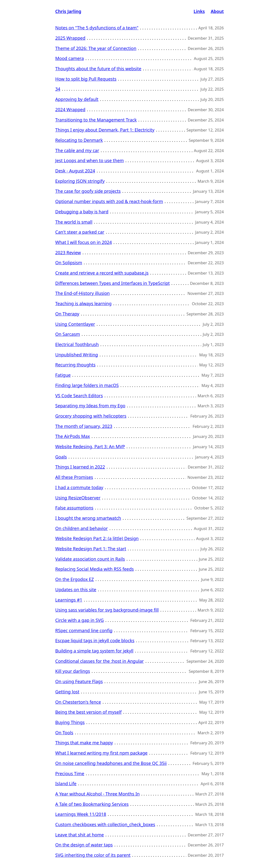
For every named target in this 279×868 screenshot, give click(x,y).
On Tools (64, 733)
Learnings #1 (69, 600)
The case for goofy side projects (88, 191)
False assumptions (74, 508)
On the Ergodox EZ (75, 579)
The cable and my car (77, 150)
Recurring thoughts (75, 365)
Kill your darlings (73, 671)
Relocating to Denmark (79, 140)
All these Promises (74, 477)
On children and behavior (82, 528)
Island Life (66, 784)
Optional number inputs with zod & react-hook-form (109, 201)
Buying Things (70, 722)
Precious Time (70, 773)
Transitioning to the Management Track (96, 120)
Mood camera (70, 58)
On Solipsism (69, 263)
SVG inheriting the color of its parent (93, 855)
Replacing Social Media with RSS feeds (95, 569)
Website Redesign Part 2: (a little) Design (97, 538)
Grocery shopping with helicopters (91, 416)
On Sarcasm (68, 334)
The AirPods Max (73, 436)
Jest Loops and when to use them (90, 160)
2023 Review (68, 253)
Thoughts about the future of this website (98, 69)
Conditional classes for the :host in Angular (100, 661)
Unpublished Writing (77, 355)
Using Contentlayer (75, 324)
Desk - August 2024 (75, 171)
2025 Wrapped (70, 38)
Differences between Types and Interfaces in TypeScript (113, 283)
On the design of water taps (84, 845)
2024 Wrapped (70, 109)
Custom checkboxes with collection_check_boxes (105, 824)
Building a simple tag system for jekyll (94, 651)
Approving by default (77, 99)
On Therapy (67, 314)
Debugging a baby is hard (82, 212)
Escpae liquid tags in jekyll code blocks (95, 640)
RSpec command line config (84, 630)
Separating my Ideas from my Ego (90, 406)
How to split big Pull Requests (86, 79)
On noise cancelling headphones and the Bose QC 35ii (111, 763)
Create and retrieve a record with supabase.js (102, 273)
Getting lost (67, 692)
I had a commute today (79, 487)
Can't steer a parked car (80, 232)
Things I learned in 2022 (80, 467)
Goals (61, 457)
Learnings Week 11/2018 (81, 814)
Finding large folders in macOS (87, 385)
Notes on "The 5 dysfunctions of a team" (97, 28)
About (217, 11)
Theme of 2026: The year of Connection (96, 48)
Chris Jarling (68, 11)
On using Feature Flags (79, 681)
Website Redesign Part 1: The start (91, 549)
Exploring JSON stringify (80, 181)
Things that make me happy (84, 743)
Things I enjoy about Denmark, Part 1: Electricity (105, 130)
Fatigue (63, 375)
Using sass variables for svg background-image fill (107, 610)
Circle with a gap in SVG (80, 620)
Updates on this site (76, 590)
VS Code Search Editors (79, 396)
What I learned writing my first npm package (102, 753)
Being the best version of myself (89, 712)
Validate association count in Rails (90, 559)
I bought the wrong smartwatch (88, 518)
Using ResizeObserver (78, 498)
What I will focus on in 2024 (84, 242)
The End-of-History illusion (83, 293)
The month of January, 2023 (84, 426)
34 (58, 89)
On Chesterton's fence (78, 702)
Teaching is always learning (84, 303)
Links (199, 11)
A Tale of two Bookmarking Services (92, 804)
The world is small (74, 222)
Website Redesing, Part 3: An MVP (90, 446)
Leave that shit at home (80, 835)
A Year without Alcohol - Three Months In (98, 794)
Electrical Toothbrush (77, 344)
